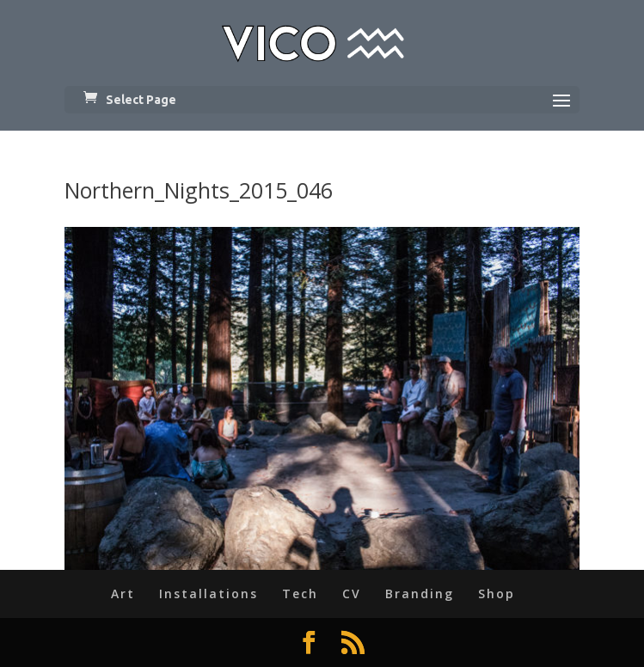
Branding (420, 594)
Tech (300, 594)
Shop (497, 594)
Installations (209, 594)
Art (123, 594)
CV (352, 594)
